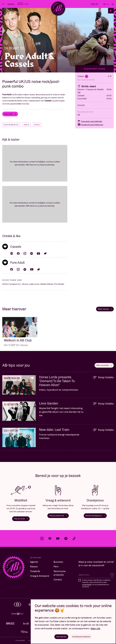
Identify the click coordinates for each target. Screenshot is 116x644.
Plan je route (21, 519)
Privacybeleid (20, 640)
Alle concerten (104, 365)
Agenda (11, 4)
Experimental (11, 125)
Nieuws (34, 567)
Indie (27, 125)
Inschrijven (112, 575)
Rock (37, 125)
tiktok (74, 538)
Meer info (95, 628)
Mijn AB (95, 4)
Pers (56, 567)
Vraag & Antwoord (40, 576)
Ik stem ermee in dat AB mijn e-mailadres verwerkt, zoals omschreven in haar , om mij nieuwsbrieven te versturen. (96, 583)
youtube (58, 538)
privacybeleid (87, 585)
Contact (58, 580)
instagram (42, 538)
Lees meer (10, 114)
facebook (50, 538)
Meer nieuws (105, 309)
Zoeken (113, 4)
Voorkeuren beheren (81, 637)
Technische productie (60, 573)
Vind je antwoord (58, 516)
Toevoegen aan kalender (90, 121)
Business (58, 562)
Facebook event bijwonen (90, 125)
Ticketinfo (35, 571)
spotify (66, 538)
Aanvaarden (61, 637)
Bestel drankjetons (95, 516)
